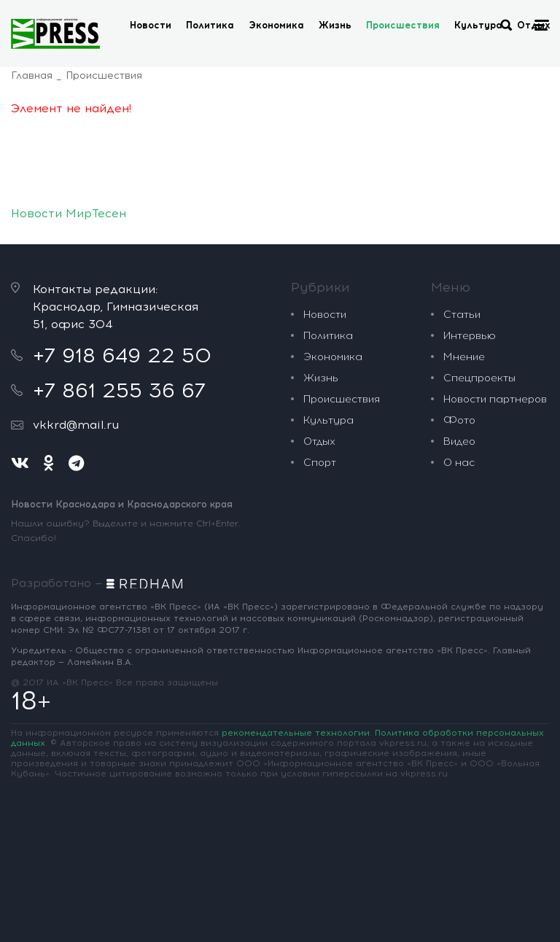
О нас (459, 463)
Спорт (320, 463)
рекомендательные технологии (296, 733)
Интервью (470, 336)
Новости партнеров (495, 399)
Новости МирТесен (69, 213)
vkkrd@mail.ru (76, 425)
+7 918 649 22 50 (122, 355)
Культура (478, 25)
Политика (210, 25)
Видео (459, 441)
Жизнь (335, 25)
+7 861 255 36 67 (119, 390)
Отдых (319, 441)
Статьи (462, 315)
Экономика (276, 25)
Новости (151, 25)
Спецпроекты (479, 378)
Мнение (464, 357)
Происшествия (403, 25)
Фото (459, 420)
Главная (32, 75)
